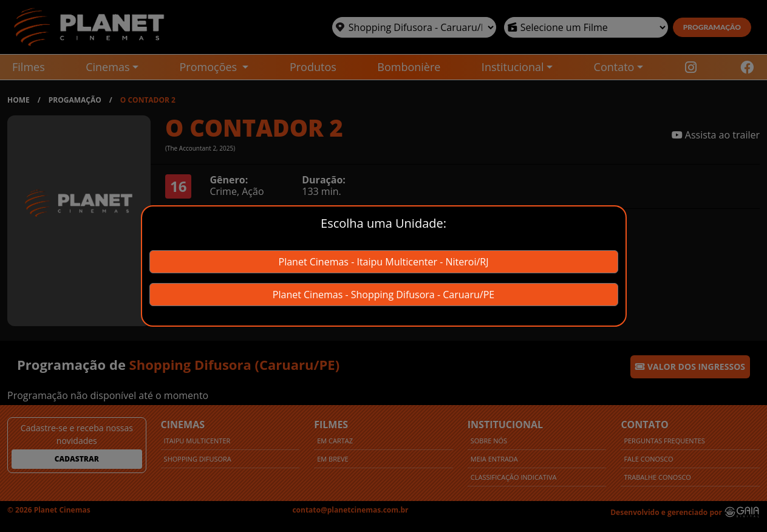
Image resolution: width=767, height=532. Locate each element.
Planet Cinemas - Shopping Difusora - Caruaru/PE (383, 295)
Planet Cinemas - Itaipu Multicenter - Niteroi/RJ (384, 262)
